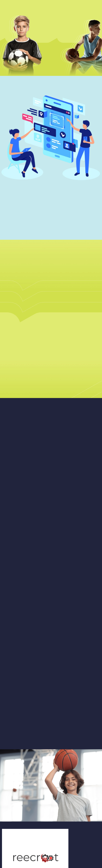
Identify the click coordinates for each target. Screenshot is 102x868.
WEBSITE (7, 828)
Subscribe (46, 845)
